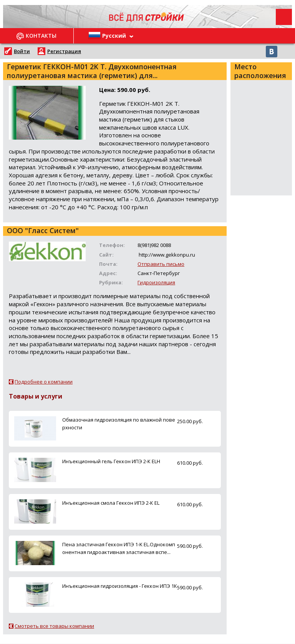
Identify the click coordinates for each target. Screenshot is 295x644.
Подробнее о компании (44, 382)
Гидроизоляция (156, 282)
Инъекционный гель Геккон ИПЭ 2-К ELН (111, 461)
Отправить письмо (161, 264)
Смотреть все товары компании (54, 626)
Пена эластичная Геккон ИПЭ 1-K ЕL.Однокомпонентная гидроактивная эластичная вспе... (119, 548)
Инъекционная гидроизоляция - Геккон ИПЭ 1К (120, 586)
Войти (22, 51)
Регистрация (64, 51)
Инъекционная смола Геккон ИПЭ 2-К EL (111, 503)
